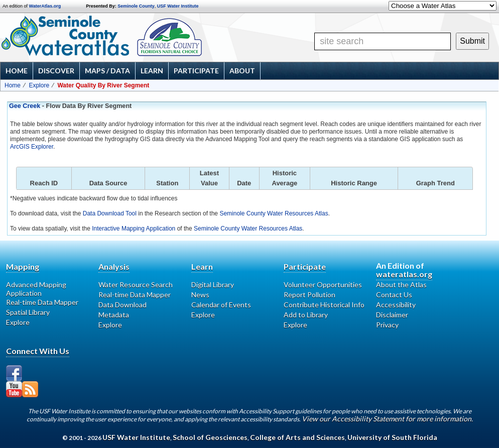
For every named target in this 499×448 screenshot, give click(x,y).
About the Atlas (401, 285)
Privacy (387, 325)
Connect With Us (38, 351)
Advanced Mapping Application (36, 289)
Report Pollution (309, 295)
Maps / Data (107, 71)
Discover (56, 71)
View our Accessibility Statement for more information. (387, 419)
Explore (39, 85)
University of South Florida (392, 437)
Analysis (114, 266)
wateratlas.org (404, 274)
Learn (152, 71)
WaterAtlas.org (45, 6)
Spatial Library (28, 312)
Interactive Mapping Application (134, 229)
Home (17, 71)
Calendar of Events (221, 305)
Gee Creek (25, 106)
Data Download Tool (110, 213)
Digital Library (213, 285)
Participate (196, 71)
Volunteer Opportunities (323, 285)
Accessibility (396, 305)
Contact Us (394, 295)
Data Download (122, 305)
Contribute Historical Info (324, 305)
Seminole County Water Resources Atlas (274, 213)
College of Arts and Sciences (297, 437)
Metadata (114, 315)
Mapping (23, 266)
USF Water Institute (178, 6)
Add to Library (306, 315)
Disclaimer (392, 315)
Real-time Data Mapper (42, 302)
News (200, 295)
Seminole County (136, 6)
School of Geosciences (210, 437)
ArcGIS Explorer (32, 147)
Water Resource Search (136, 285)
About (242, 71)
